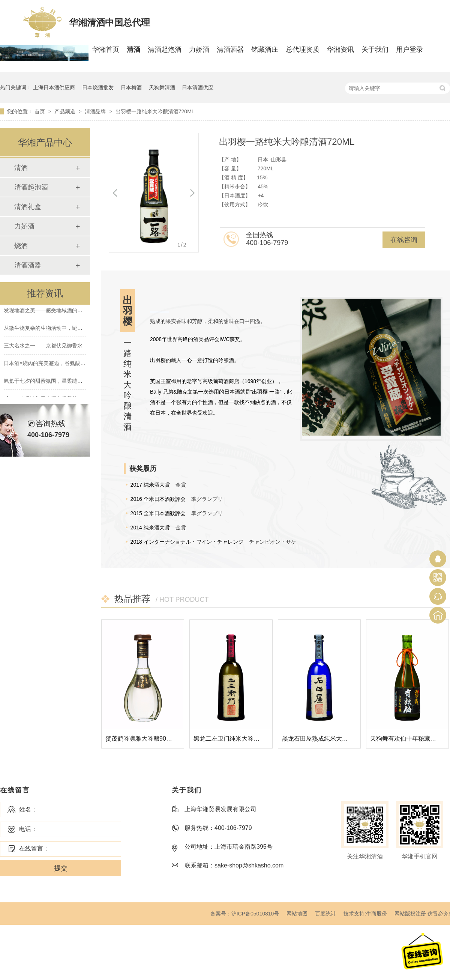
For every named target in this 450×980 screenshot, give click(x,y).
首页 (40, 111)
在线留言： (34, 848)
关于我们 (375, 50)
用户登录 (409, 50)
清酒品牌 (96, 111)
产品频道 (66, 111)
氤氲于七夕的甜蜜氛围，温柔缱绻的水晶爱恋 (56, 382)
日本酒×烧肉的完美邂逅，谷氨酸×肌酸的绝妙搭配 (62, 364)
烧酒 (21, 246)
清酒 (133, 50)
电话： (28, 829)
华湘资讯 (340, 50)
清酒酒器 (230, 50)
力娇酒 (199, 50)
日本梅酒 (131, 87)
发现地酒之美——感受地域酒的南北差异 (51, 311)
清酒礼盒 (28, 207)
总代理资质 (303, 50)
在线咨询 (404, 240)
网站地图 (297, 914)
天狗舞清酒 (162, 87)
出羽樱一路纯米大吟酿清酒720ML (155, 111)
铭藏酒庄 (265, 50)
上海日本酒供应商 (54, 87)
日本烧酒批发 (98, 87)
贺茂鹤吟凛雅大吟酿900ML (142, 739)
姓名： (28, 809)
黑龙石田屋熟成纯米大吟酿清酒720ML (333, 739)
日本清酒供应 (198, 87)
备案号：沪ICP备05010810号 (245, 914)
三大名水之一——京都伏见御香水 (43, 346)
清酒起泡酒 (165, 50)
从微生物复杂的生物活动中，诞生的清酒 (51, 329)
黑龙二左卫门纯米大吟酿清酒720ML (242, 739)
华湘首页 (106, 50)
